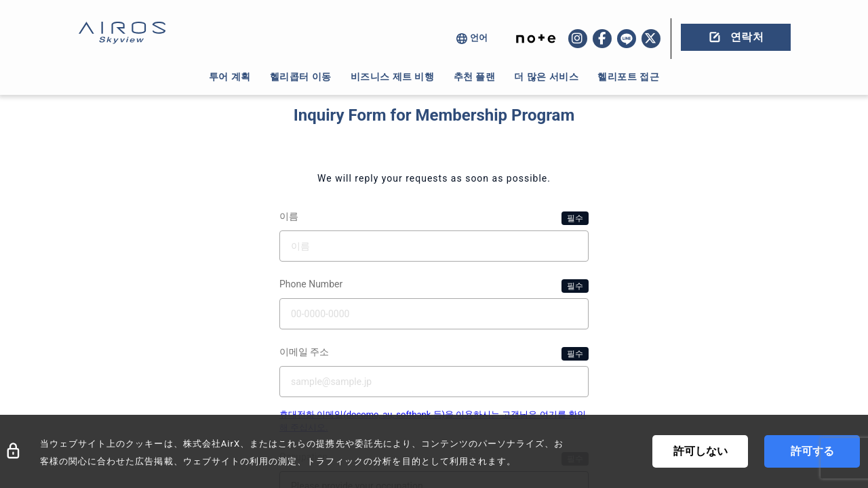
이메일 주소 (434, 354)
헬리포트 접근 (628, 77)
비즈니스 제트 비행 (393, 77)
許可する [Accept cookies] (812, 451)
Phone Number (434, 286)
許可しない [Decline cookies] (701, 451)
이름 (434, 218)
